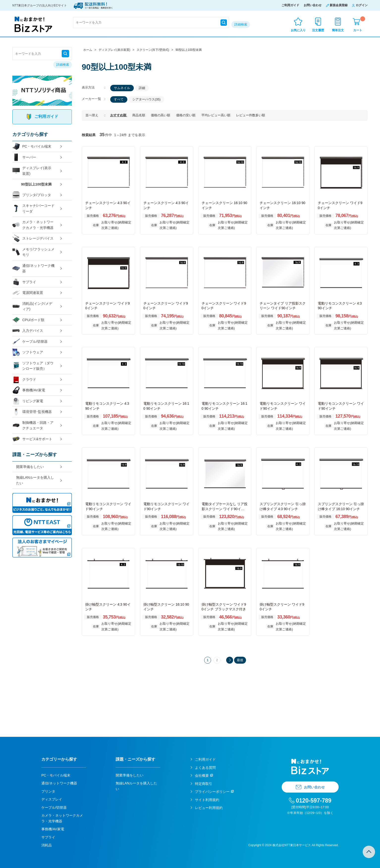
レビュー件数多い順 (251, 115)
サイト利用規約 (207, 800)
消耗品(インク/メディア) (32, 306)
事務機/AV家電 (29, 390)
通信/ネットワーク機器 (33, 268)
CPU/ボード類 (28, 320)
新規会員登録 (339, 5)
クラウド (24, 380)
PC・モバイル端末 (32, 146)
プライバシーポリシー (212, 792)
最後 (240, 660)
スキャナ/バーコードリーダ (33, 208)
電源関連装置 (28, 293)
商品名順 (139, 115)
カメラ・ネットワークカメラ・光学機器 (33, 225)
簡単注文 (338, 30)
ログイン (362, 5)
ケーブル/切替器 (30, 342)
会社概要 (202, 775)
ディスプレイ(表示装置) (32, 171)
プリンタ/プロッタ (32, 195)
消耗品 (47, 845)
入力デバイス (28, 331)
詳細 (142, 88)
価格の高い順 (161, 115)
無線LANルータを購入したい (35, 480)
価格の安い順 (186, 115)
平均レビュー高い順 (216, 115)
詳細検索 (241, 24)
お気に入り (298, 30)
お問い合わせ (313, 5)
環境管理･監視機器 (32, 412)
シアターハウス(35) (146, 99)
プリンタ (48, 791)
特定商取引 (204, 784)
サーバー (24, 157)
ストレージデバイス (33, 238)
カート (359, 24)
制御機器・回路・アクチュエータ (33, 425)
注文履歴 (318, 30)
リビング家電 (28, 401)
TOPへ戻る (369, 852)
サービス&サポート (32, 439)
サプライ (24, 282)
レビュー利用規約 (209, 808)
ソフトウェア (28, 352)
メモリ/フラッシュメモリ (33, 252)
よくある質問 (205, 768)
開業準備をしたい (30, 467)
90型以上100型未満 (36, 184)
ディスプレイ (52, 799)
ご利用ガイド (290, 5)
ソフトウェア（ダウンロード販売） (33, 366)
